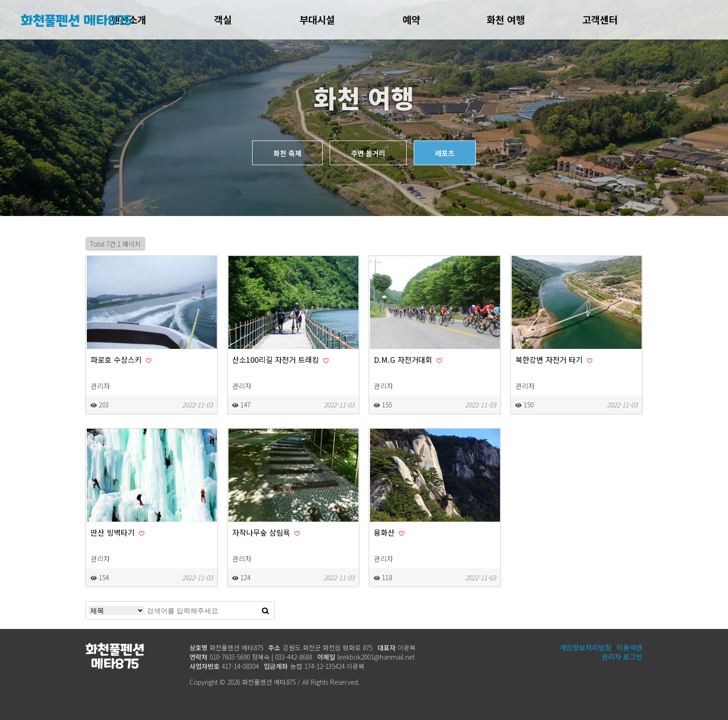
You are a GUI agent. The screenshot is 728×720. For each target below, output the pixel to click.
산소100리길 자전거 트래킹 (280, 360)
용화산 (389, 532)
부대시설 (317, 20)
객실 (223, 20)
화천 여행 (506, 20)
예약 (411, 20)
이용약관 (630, 647)
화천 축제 (287, 153)
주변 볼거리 (368, 153)
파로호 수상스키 (121, 360)
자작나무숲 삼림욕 (266, 532)
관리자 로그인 (622, 657)
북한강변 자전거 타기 (554, 360)
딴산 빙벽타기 (117, 532)
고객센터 (600, 20)
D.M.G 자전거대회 (408, 360)
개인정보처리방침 (585, 647)
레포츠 (445, 153)
